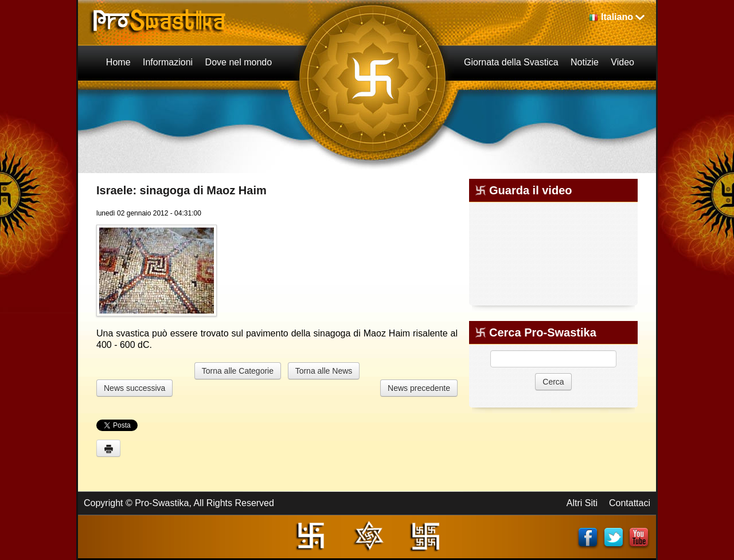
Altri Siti (582, 503)
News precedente (419, 388)
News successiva (134, 388)
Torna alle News (324, 371)
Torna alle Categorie (238, 371)
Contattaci (630, 503)
